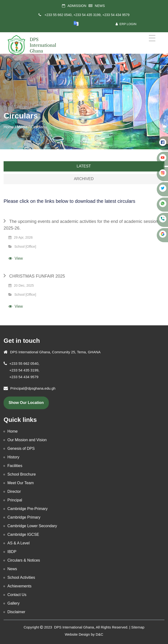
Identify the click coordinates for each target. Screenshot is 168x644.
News (12, 569)
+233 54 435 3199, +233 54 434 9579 (101, 15)
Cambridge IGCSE (23, 534)
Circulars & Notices (24, 560)
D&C (100, 634)
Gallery (14, 603)
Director (14, 491)
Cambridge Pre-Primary (28, 509)
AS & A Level (19, 543)
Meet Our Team (21, 483)
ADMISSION (77, 6)
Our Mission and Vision (27, 440)
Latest (84, 166)
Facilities (15, 466)
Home (9, 127)
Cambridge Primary (24, 517)
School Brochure (22, 474)
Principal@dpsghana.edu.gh (33, 388)
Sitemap (138, 627)
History (13, 457)
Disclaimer (16, 612)
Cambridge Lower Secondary (32, 526)
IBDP (12, 552)
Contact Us (17, 595)
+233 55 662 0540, (59, 15)
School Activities (21, 577)
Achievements (20, 586)
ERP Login (126, 24)
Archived (84, 179)
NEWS (100, 6)
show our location (26, 403)
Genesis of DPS (21, 448)
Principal (15, 500)
